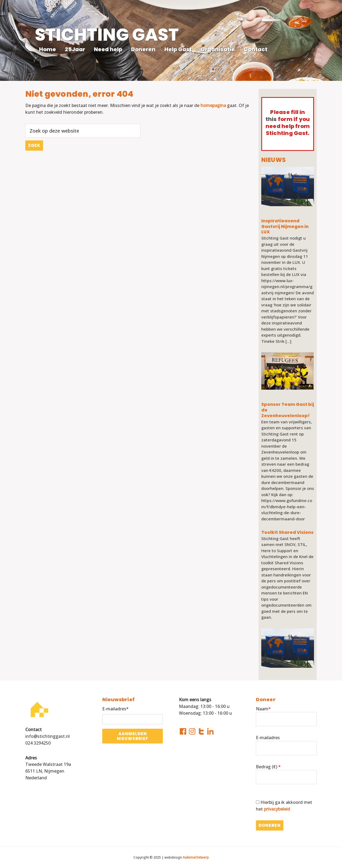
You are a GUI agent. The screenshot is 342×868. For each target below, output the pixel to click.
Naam (263, 709)
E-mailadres (268, 738)
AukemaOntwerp (195, 857)
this (271, 119)
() (276, 767)
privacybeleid (277, 809)
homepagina (213, 105)
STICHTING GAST (107, 35)
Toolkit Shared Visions (287, 533)
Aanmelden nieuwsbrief (133, 736)
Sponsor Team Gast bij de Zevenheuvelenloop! (288, 410)
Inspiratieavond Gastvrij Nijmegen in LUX (285, 227)
